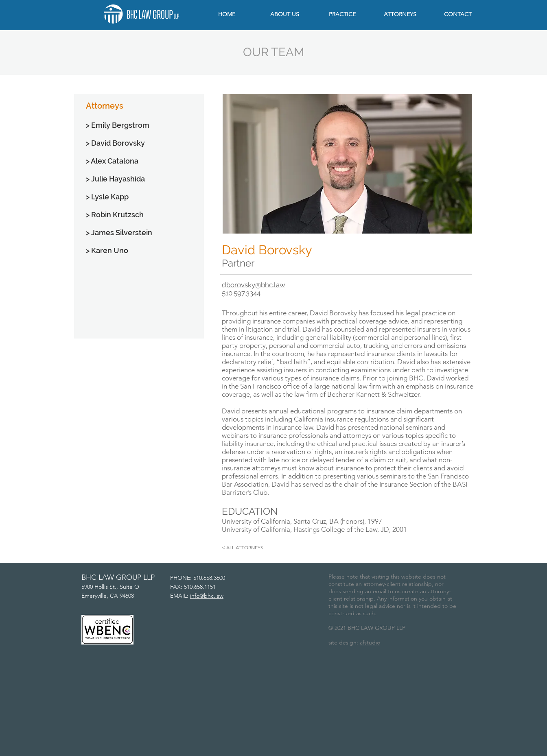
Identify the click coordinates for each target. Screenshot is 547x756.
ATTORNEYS (249, 547)
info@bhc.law (207, 596)
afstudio (370, 642)
